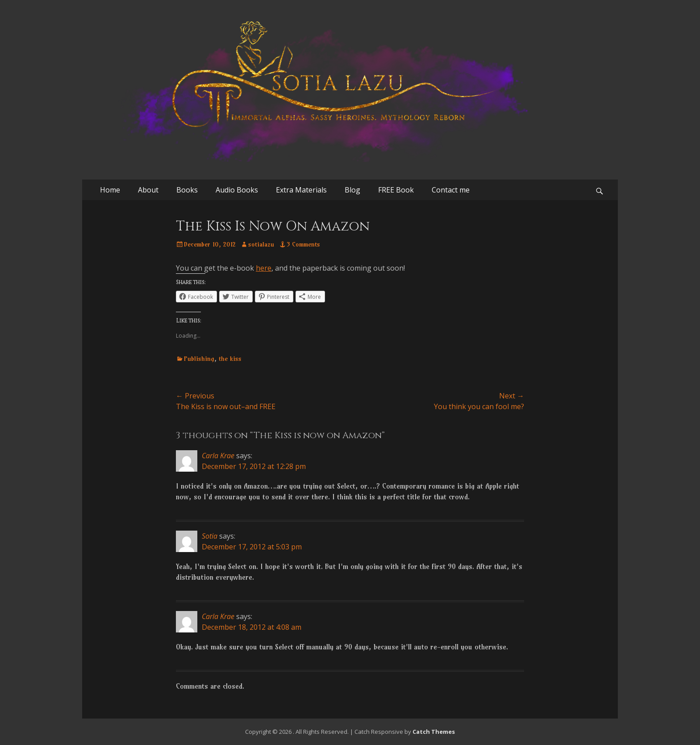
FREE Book (396, 190)
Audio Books (237, 190)
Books (187, 190)
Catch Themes (434, 732)
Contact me (451, 190)
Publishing (199, 359)
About (148, 190)
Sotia (210, 536)
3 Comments (303, 244)
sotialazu (261, 244)
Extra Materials (301, 190)
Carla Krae (218, 456)
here (264, 268)
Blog (352, 190)
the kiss (230, 359)
